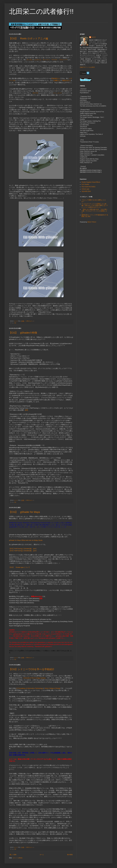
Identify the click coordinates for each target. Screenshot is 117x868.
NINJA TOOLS (92, 222)
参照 (27, 410)
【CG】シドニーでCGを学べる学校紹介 (32, 669)
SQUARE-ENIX (86, 191)
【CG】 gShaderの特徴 (23, 333)
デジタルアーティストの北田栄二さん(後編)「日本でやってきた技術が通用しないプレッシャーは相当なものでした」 (95, 206)
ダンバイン (46, 60)
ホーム (42, 855)
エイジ (93, 37)
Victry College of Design (53, 688)
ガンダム (29, 60)
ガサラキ (35, 93)
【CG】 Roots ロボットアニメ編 (28, 38)
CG (15, 323)
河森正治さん (66, 80)
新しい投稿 (13, 855)
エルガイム (38, 60)
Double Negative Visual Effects (91, 182)
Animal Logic (85, 189)
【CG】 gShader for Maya (24, 512)
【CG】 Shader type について (19, 567)
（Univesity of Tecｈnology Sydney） (34, 678)
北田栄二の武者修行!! (41, 11)
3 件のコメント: (30, 847)
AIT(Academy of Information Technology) (30, 688)
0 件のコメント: (30, 500)
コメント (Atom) (17, 858)
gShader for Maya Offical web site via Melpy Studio (26, 540)
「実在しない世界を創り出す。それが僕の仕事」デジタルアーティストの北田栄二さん (94, 211)
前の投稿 (70, 855)
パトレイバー (63, 60)
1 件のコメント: (30, 321)
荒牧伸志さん (56, 78)
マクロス (54, 60)
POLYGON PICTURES (88, 187)
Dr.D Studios (85, 184)
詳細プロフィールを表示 (87, 67)
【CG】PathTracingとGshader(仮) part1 (23, 549)
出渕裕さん (57, 80)
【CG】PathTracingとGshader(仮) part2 (23, 551)
